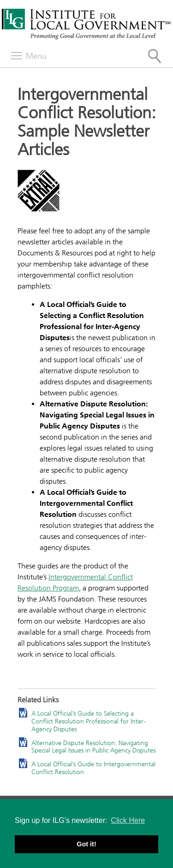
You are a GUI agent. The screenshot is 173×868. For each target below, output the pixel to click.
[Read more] (87, 192)
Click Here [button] (128, 820)
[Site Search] (155, 56)
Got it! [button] (86, 844)
